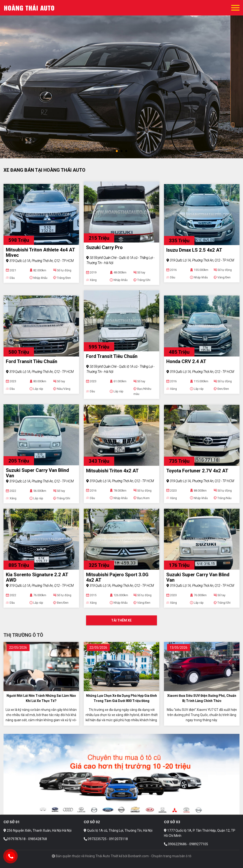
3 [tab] (126, 151)
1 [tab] (117, 151)
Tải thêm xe (121, 620)
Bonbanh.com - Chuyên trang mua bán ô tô (160, 856)
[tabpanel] (121, 79)
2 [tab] (121, 151)
